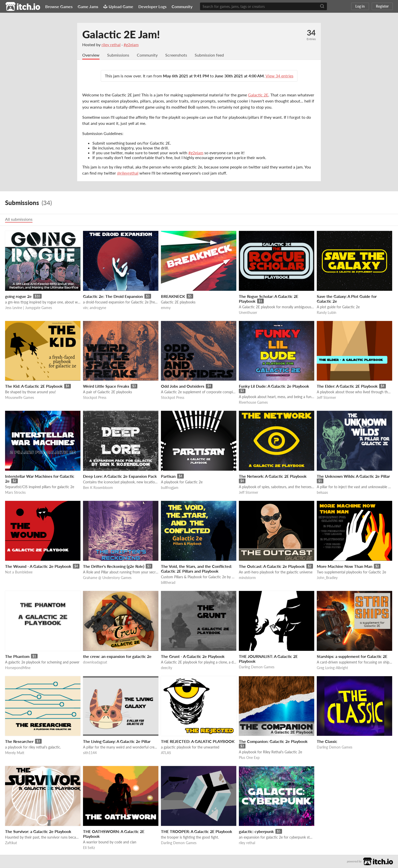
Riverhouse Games (253, 403)
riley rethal (111, 45)
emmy (166, 308)
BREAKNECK (173, 296)
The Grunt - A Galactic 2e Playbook (193, 657)
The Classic (327, 742)
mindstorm (247, 578)
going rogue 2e (18, 296)
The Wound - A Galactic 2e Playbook (38, 566)
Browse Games (59, 6)
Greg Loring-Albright (332, 668)
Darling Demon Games (257, 667)
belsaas (322, 493)
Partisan (168, 476)
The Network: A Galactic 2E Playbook (273, 476)
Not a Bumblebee (19, 572)
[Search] (322, 6)
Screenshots (176, 55)
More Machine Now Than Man (345, 566)
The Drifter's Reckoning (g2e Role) (114, 566)
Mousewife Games (20, 398)
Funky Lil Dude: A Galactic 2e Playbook (274, 386)
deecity (167, 668)
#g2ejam (131, 45)
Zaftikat (11, 843)
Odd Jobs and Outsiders (183, 386)
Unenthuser (248, 313)
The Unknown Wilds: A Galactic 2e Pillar (353, 476)
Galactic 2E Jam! (121, 34)
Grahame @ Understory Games (107, 578)
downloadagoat (95, 662)
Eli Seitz (89, 848)
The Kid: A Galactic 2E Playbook (34, 386)
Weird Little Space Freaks (106, 386)
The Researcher (19, 742)
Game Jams (88, 6)
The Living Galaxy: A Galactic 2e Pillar (117, 742)
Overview (91, 55)
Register (382, 6)
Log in (360, 6)
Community (182, 6)
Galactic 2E (258, 95)
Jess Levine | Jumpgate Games (29, 308)
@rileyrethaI (128, 173)
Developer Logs (152, 6)
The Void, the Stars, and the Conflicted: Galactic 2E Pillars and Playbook (196, 569)
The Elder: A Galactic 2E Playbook (347, 386)
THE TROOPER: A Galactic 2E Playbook (197, 832)
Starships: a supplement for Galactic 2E (352, 657)
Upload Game (118, 6)
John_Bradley (327, 578)
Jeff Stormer (326, 398)
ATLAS (166, 753)
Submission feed (209, 55)
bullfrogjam (170, 488)
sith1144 (90, 753)
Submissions (118, 55)
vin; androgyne (95, 308)
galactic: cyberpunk (256, 832)
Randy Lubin (327, 313)
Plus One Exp (249, 758)
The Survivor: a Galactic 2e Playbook (38, 832)
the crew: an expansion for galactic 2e (117, 657)
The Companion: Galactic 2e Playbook (273, 742)
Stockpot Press (95, 398)
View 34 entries (279, 76)
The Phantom (17, 657)
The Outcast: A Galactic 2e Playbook (272, 566)
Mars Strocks (15, 493)
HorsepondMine (18, 668)
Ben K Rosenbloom (98, 488)
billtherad (168, 583)
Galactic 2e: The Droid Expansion (113, 296)
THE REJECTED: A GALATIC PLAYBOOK (198, 742)
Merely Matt (15, 753)
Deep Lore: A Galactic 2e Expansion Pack (120, 476)
